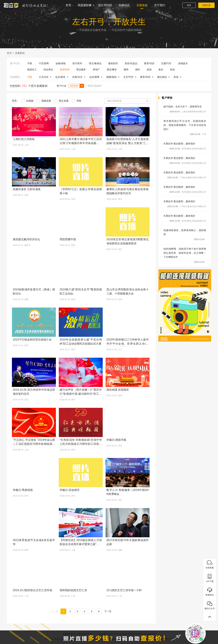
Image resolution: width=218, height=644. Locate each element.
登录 (189, 5)
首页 (68, 5)
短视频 (28, 101)
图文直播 (61, 101)
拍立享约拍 (105, 5)
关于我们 (160, 5)
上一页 (55, 611)
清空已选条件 (95, 86)
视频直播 (44, 101)
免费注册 (206, 5)
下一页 (108, 611)
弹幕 (77, 101)
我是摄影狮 (85, 5)
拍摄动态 (124, 5)
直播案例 (142, 5)
